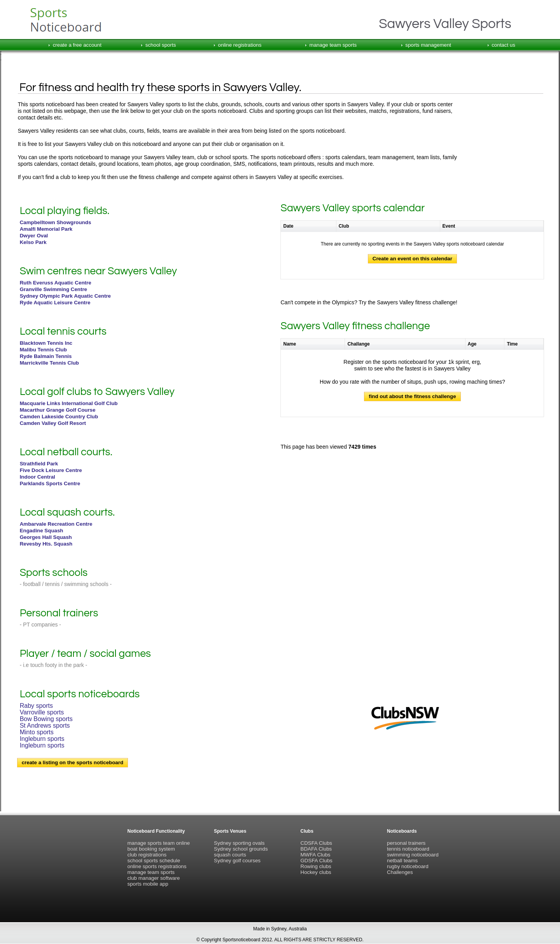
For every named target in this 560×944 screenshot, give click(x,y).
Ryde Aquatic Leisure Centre (55, 303)
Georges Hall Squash (46, 537)
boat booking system (151, 849)
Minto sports (37, 732)
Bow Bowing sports (46, 719)
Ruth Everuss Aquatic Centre (56, 283)
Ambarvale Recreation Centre (56, 524)
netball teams (402, 861)
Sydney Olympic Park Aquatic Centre (65, 296)
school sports (161, 45)
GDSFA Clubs (317, 861)
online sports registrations (157, 866)
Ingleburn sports (42, 739)
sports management (428, 45)
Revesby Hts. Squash (46, 544)
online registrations (240, 45)
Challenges (400, 872)
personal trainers (406, 843)
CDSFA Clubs (316, 843)
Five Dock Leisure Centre (51, 470)
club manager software (154, 878)
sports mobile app (148, 884)
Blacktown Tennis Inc (46, 343)
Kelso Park (33, 242)
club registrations (147, 855)
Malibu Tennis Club (43, 350)
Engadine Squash (42, 531)
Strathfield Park (39, 464)
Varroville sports (42, 712)
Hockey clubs (316, 872)
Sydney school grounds (241, 849)
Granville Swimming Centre (53, 289)
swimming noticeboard (413, 855)
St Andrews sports (45, 726)
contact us (503, 45)
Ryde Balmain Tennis (46, 356)
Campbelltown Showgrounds (56, 222)
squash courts (230, 855)
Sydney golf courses (237, 861)
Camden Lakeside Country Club (59, 417)
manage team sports (333, 45)
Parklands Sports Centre (50, 483)
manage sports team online (159, 843)
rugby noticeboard (408, 866)
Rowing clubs (316, 866)
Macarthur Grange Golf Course (58, 410)
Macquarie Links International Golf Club (69, 403)
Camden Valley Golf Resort (53, 423)
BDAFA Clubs (316, 849)
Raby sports (36, 706)
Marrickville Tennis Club (49, 363)
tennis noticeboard (408, 849)
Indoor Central (38, 477)
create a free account (77, 45)
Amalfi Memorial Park (46, 229)
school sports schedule (154, 861)
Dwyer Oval (34, 236)
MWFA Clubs (316, 855)
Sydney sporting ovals (239, 843)
